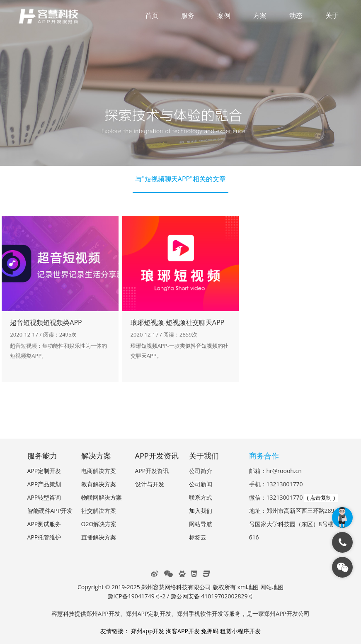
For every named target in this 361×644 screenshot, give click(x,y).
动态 (296, 15)
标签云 (198, 537)
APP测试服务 (44, 524)
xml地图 (248, 587)
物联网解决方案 (102, 497)
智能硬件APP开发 (50, 511)
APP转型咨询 (44, 497)
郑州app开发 (148, 631)
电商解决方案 (99, 471)
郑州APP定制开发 (149, 614)
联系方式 (201, 497)
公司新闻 (201, 484)
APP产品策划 (44, 484)
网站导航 (201, 524)
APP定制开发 (44, 471)
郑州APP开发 (103, 614)
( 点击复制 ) (321, 498)
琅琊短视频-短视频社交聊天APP (178, 322)
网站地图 (272, 587)
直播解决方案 (99, 537)
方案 (260, 15)
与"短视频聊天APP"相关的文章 (180, 179)
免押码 (210, 631)
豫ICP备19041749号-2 (137, 596)
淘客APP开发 (183, 631)
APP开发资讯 (152, 471)
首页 (152, 15)
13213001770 (285, 484)
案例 (224, 15)
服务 (188, 15)
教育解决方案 (99, 484)
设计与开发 (150, 484)
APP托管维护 (44, 537)
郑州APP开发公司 (287, 614)
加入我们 (201, 511)
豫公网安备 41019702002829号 (212, 596)
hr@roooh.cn (284, 471)
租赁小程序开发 (240, 631)
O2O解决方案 (99, 524)
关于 (332, 15)
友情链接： (115, 631)
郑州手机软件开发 (200, 614)
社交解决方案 (99, 511)
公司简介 (201, 471)
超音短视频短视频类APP (46, 322)
